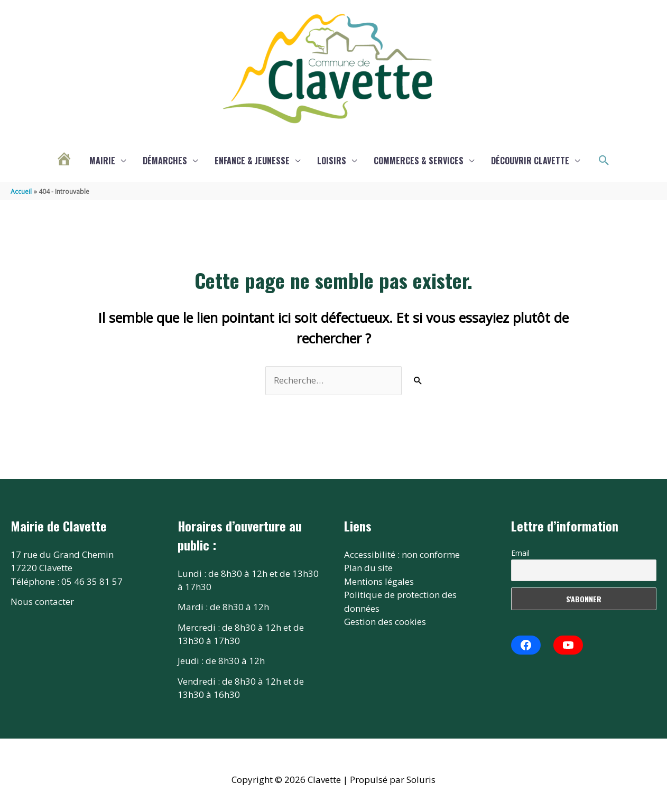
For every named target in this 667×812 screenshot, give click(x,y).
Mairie (102, 161)
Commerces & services (419, 161)
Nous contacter (42, 601)
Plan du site (369, 568)
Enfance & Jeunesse (252, 161)
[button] (604, 161)
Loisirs (332, 161)
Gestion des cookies (385, 622)
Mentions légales (379, 581)
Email (520, 553)
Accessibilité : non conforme (402, 554)
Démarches (165, 161)
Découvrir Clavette (530, 161)
